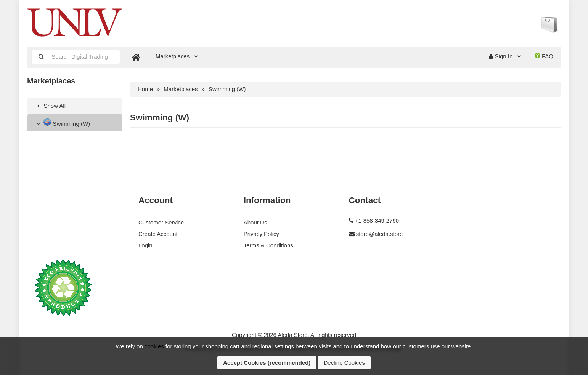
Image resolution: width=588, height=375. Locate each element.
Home (145, 89)
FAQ (544, 56)
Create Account (158, 234)
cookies (154, 346)
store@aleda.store (380, 234)
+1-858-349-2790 (377, 220)
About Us (255, 222)
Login (145, 245)
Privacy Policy (261, 234)
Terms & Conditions (268, 245)
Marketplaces (173, 56)
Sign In (501, 56)
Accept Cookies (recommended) (267, 363)
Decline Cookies (344, 363)
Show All (50, 106)
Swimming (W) (62, 123)
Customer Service (161, 222)
